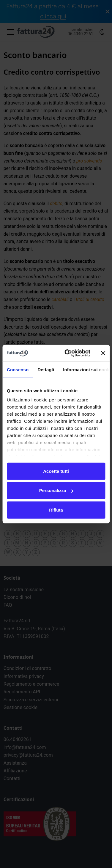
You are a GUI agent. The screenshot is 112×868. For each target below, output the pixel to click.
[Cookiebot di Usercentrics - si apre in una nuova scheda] (67, 353)
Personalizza (56, 490)
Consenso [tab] (18, 369)
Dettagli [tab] (46, 369)
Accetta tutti (56, 471)
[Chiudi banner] (103, 353)
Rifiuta (56, 510)
